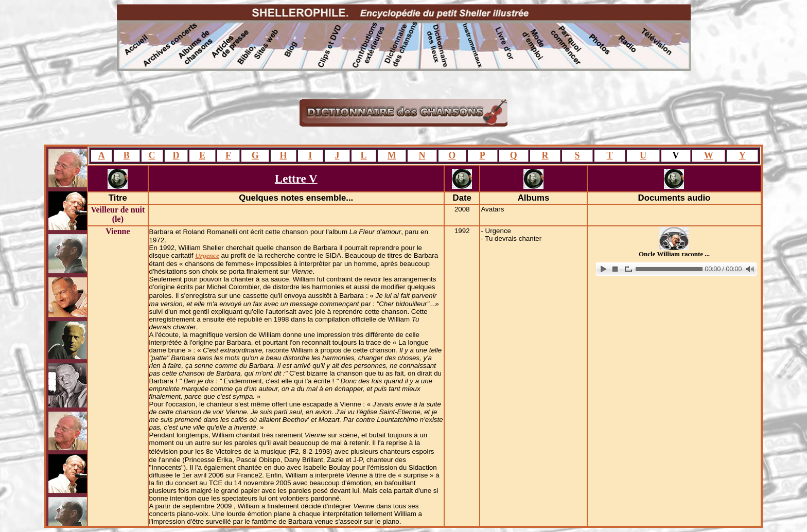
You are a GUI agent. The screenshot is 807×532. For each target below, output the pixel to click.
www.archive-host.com (674, 269)
